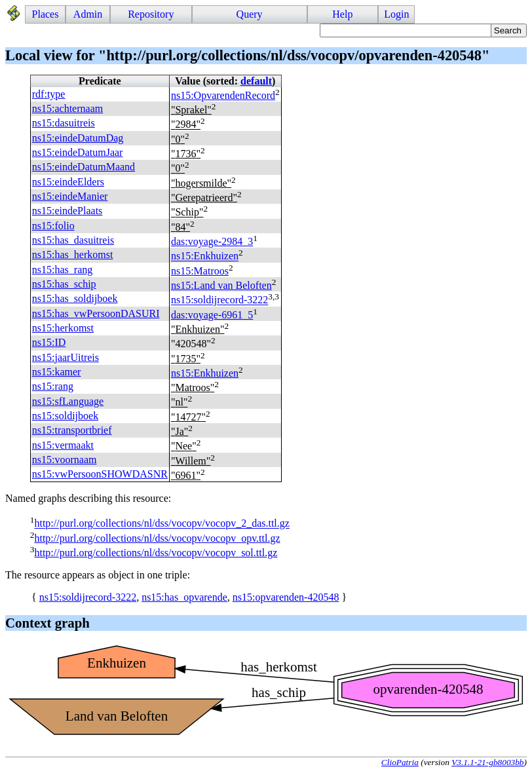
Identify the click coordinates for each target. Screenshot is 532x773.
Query (250, 14)
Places (46, 14)
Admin (88, 14)
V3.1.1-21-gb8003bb (487, 762)
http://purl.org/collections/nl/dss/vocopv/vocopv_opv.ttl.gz (157, 538)
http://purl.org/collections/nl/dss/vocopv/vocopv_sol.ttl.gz (156, 553)
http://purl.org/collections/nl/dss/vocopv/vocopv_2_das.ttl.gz (161, 524)
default (256, 81)
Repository (151, 14)
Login (396, 14)
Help (342, 14)
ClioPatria (400, 762)
